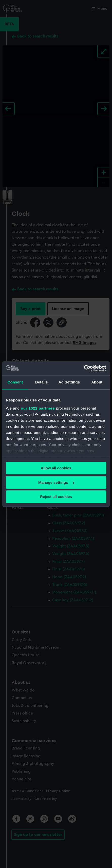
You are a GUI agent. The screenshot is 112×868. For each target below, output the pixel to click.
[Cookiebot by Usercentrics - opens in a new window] (84, 368)
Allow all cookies (56, 468)
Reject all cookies (56, 497)
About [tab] (97, 382)
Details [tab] (42, 382)
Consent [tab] (15, 382)
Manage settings (56, 482)
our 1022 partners (38, 408)
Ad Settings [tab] (69, 382)
